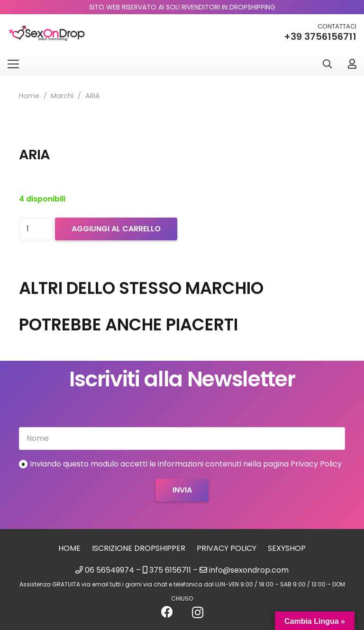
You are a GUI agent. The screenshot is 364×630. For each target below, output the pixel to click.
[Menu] (13, 64)
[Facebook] (167, 612)
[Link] (352, 64)
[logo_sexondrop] (47, 33)
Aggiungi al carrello (116, 229)
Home (29, 96)
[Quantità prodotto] (36, 229)
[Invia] (182, 490)
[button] (327, 64)
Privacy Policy (227, 548)
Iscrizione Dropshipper (139, 548)
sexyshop (287, 548)
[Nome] (182, 438)
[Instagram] (198, 612)
